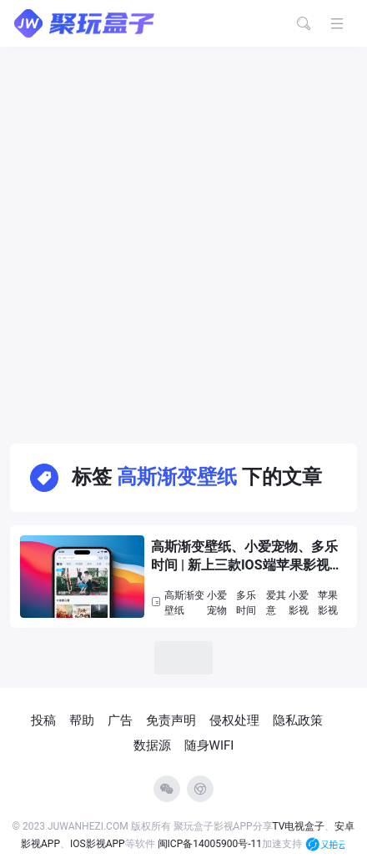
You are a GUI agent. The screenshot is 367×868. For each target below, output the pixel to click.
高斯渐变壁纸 (184, 603)
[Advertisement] (183, 238)
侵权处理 (234, 720)
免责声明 (171, 720)
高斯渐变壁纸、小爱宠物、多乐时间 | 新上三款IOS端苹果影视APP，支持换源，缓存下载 (244, 557)
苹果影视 (328, 603)
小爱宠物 (217, 603)
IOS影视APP (98, 844)
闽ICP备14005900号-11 (210, 844)
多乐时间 (246, 603)
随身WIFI (209, 745)
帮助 (82, 720)
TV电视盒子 (299, 826)
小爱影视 (299, 603)
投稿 (43, 720)
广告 (120, 720)
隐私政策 (298, 720)
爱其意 (276, 603)
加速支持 (304, 844)
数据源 (152, 745)
